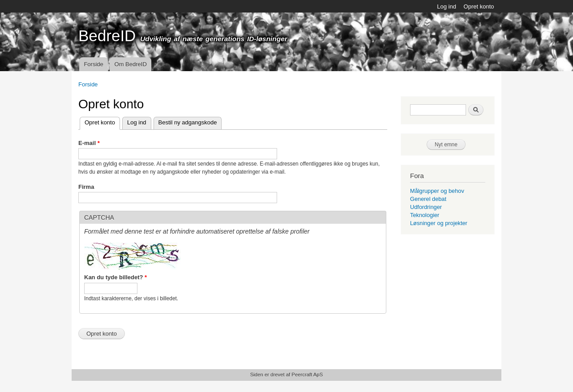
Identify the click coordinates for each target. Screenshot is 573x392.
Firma (86, 187)
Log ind (447, 6)
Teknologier (425, 215)
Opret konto (479, 6)
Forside (93, 64)
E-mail (89, 143)
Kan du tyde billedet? (115, 277)
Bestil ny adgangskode (188, 122)
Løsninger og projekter (439, 223)
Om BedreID (131, 64)
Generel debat (428, 199)
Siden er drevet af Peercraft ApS (286, 375)
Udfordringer (426, 207)
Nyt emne (446, 145)
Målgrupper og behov (437, 191)
